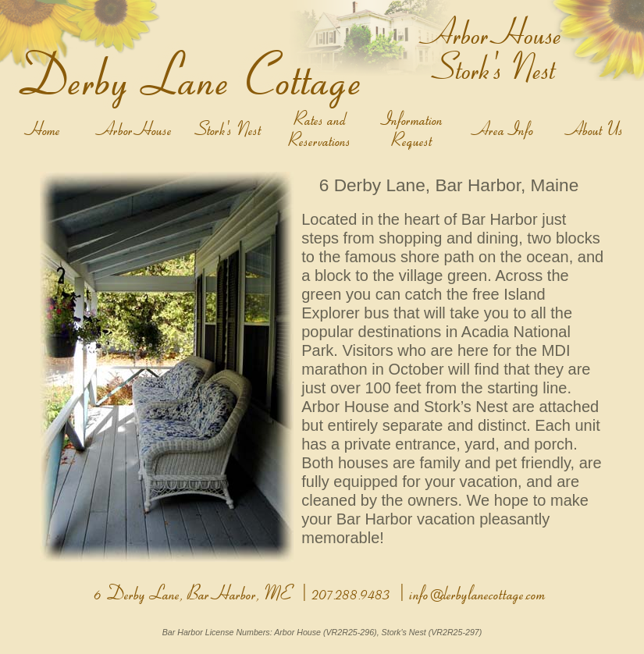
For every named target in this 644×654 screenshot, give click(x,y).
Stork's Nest (230, 130)
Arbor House (138, 130)
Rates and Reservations (322, 130)
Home (46, 130)
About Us (598, 130)
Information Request (414, 130)
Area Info (506, 130)
